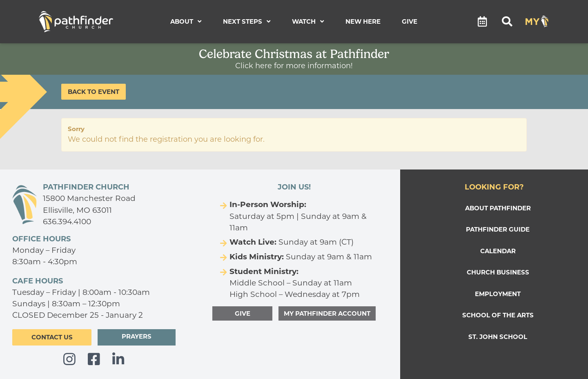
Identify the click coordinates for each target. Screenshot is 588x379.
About (186, 21)
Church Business (498, 272)
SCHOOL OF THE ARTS (498, 315)
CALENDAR (498, 251)
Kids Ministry (256, 257)
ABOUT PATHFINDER (498, 208)
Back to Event (94, 92)
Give (410, 21)
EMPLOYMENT (498, 294)
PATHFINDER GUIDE (498, 229)
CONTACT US (52, 337)
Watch (308, 21)
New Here (363, 21)
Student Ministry (263, 271)
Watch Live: (253, 242)
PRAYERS (137, 336)
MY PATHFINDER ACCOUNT (327, 313)
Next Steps (247, 21)
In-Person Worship (267, 204)
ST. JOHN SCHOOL (498, 337)
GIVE (243, 313)
